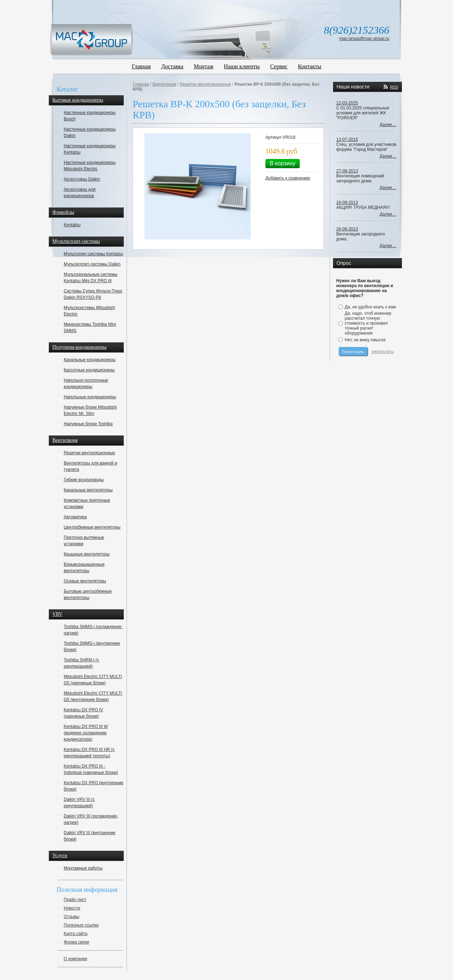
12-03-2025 (347, 103)
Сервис (279, 66)
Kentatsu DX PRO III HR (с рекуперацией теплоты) (89, 753)
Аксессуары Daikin (82, 179)
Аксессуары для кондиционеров (80, 193)
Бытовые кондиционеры (78, 100)
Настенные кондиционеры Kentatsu (90, 149)
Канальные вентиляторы (88, 490)
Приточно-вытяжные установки (84, 541)
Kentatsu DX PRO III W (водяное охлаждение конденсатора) (86, 733)
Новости (72, 908)
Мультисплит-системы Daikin (92, 264)
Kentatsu (72, 225)
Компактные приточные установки (87, 503)
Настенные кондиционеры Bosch (90, 116)
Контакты (310, 66)
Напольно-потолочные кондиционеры (86, 383)
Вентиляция (65, 440)
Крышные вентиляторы (87, 554)
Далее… (388, 125)
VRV (57, 614)
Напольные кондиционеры (90, 397)
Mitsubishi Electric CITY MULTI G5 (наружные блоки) (93, 680)
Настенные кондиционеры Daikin (90, 132)
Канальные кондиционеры (90, 360)
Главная (141, 66)
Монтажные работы (83, 868)
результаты (383, 352)
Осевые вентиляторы (85, 581)
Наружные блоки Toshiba (88, 424)
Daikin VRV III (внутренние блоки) (90, 836)
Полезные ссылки (81, 925)
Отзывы (71, 917)
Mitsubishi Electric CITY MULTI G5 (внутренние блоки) (93, 696)
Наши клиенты (242, 66)
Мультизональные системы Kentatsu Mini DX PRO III (91, 278)
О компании (75, 959)
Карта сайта (76, 934)
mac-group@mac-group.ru (364, 39)
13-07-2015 (347, 139)
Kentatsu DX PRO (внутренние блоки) (94, 786)
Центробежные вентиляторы (92, 527)
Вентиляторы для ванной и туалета (90, 466)
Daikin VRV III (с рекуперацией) (79, 803)
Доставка (172, 66)
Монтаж (204, 66)
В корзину (283, 163)
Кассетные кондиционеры (89, 370)
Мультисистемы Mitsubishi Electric (89, 311)
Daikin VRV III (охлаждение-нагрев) (91, 819)
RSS (394, 87)
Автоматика (75, 517)
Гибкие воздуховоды (84, 480)
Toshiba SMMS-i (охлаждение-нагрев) (93, 630)
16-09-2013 (347, 203)
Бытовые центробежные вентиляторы (88, 594)
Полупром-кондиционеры (79, 347)
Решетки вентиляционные (89, 453)
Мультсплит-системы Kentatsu (93, 254)
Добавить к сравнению (288, 178)
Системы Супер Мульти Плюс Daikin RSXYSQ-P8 (93, 294)
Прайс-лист (75, 900)
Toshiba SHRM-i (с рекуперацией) (81, 663)
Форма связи (76, 942)
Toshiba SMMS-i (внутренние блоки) (92, 646)
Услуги (60, 856)
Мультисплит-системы (76, 241)
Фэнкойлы (63, 212)
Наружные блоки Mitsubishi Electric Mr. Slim (90, 410)
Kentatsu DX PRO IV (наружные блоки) (83, 713)
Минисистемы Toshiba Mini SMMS (90, 327)
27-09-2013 (347, 171)
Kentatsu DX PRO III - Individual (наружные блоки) (91, 769)
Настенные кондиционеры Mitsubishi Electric (90, 166)
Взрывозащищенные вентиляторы (84, 568)
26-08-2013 (347, 229)
